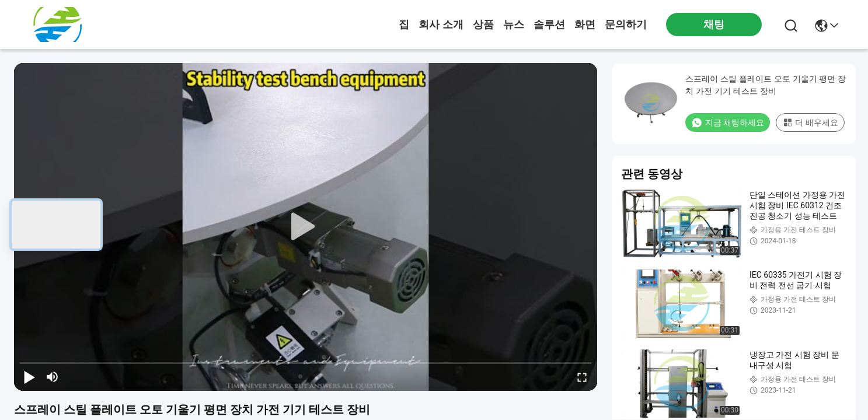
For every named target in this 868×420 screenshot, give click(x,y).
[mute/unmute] (53, 377)
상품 (483, 24)
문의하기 (626, 24)
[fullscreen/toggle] (582, 377)
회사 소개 (441, 24)
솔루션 (549, 24)
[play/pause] (29, 377)
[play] (306, 227)
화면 (585, 24)
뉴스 (514, 24)
